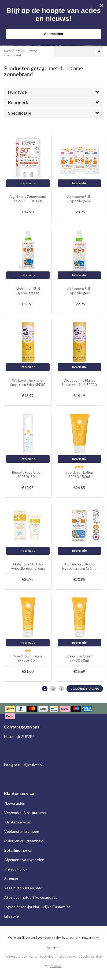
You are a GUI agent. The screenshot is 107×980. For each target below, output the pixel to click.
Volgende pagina (85, 689)
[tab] (53, 92)
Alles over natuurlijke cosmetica (31, 897)
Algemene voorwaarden (24, 860)
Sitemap (11, 878)
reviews (56, 966)
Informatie (28, 183)
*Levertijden (15, 803)
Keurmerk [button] (18, 102)
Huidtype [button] (17, 92)
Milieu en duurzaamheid (24, 841)
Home (8, 51)
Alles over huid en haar (23, 888)
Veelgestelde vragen (22, 831)
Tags (17, 51)
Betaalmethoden (18, 850)
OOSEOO (73, 938)
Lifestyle (12, 916)
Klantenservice (17, 822)
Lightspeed (53, 947)
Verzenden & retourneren (26, 813)
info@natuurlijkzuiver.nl (23, 765)
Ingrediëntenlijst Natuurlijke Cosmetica (37, 907)
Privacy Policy (16, 869)
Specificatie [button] (20, 113)
